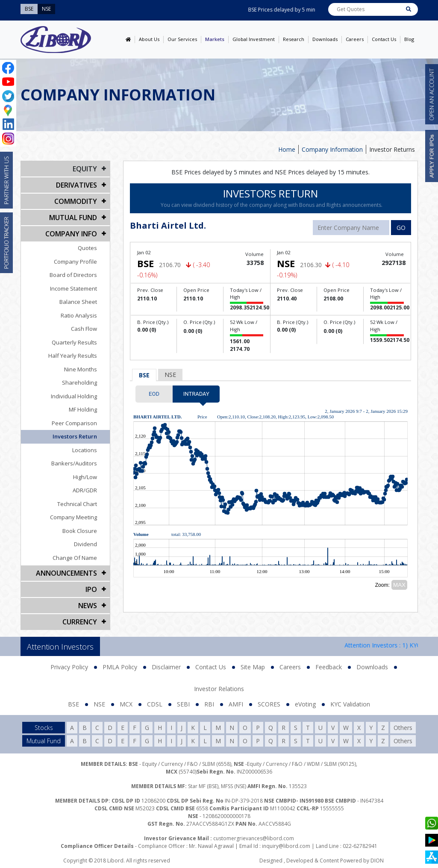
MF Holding (83, 409)
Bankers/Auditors (74, 463)
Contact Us (384, 39)
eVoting (305, 704)
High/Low (85, 477)
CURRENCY (80, 622)
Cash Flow (84, 329)
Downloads (325, 39)
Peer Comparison (74, 423)
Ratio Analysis (79, 315)
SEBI (183, 704)
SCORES (269, 704)
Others (403, 728)
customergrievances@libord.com (254, 838)
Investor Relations (219, 689)
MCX (126, 704)
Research (294, 39)
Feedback (329, 667)
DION (377, 861)
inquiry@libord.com (286, 846)
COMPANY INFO (71, 234)
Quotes (87, 248)
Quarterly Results (74, 342)
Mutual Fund (73, 218)
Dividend (85, 544)
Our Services (182, 39)
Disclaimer (166, 667)
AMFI (236, 704)
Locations (85, 450)
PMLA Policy (120, 667)
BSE (144, 375)
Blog (409, 39)
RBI (209, 704)
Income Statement (73, 288)
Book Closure (80, 531)
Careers (355, 39)
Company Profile (75, 262)
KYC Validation (350, 704)
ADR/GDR (85, 490)
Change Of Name (75, 558)
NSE (170, 375)
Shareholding (79, 383)
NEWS (88, 606)
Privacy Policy (69, 667)
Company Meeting (73, 517)
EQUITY (85, 169)
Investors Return (75, 436)
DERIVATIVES (76, 185)
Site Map (253, 667)
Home (287, 149)
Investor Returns (392, 149)
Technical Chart (77, 504)
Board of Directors (73, 275)
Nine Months (81, 369)
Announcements (66, 573)
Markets (215, 39)
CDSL (155, 704)
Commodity (76, 201)
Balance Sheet (78, 302)
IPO (91, 589)
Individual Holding (74, 396)
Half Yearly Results (73, 356)
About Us (149, 39)
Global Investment (254, 39)
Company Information (332, 149)
